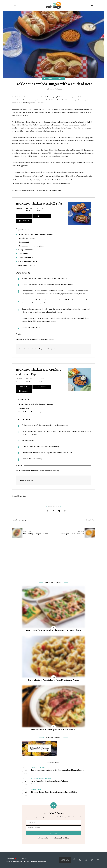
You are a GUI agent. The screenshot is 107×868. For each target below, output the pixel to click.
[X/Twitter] (80, 860)
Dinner (60, 78)
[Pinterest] (92, 860)
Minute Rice (21, 496)
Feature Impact (18, 861)
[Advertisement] (53, 561)
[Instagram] (86, 860)
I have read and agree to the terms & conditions (54, 838)
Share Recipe (24, 221)
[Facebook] (74, 860)
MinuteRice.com (55, 190)
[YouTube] (98, 860)
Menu (15, 6)
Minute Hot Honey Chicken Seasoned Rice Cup (36, 234)
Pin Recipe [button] (42, 216)
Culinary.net (50, 89)
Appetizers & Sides (51, 78)
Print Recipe (24, 216)
